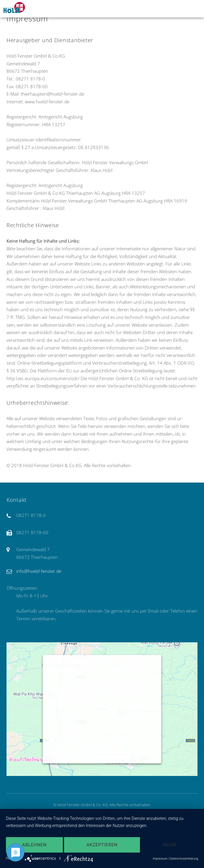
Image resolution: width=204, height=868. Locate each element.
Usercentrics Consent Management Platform (113, 757)
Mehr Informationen (102, 729)
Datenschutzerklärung (184, 859)
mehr (170, 845)
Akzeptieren (102, 746)
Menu (193, 9)
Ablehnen (34, 845)
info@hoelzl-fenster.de (39, 571)
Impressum (160, 859)
